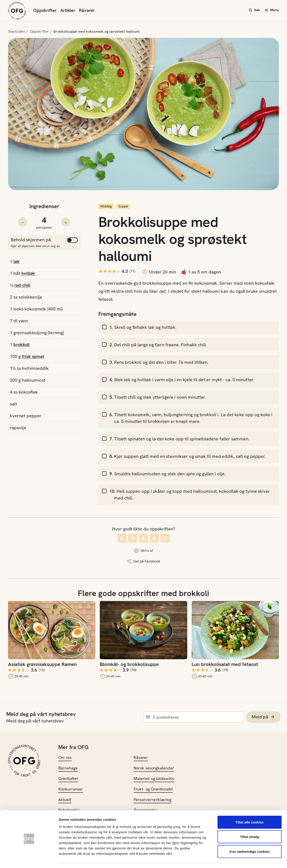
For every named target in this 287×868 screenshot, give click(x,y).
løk (16, 261)
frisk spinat (33, 356)
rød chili (22, 285)
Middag (106, 206)
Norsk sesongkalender (154, 768)
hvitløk (28, 273)
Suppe (123, 206)
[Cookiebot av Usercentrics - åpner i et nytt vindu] (29, 859)
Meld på (263, 717)
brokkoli (22, 345)
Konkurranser (71, 789)
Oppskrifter (45, 10)
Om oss (65, 757)
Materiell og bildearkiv (154, 779)
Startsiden (17, 31)
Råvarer (87, 10)
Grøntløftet (68, 779)
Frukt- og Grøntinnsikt (153, 789)
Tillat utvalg (250, 824)
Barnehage (68, 768)
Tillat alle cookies (250, 809)
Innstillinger (242, 859)
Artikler (68, 10)
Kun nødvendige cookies (250, 839)
